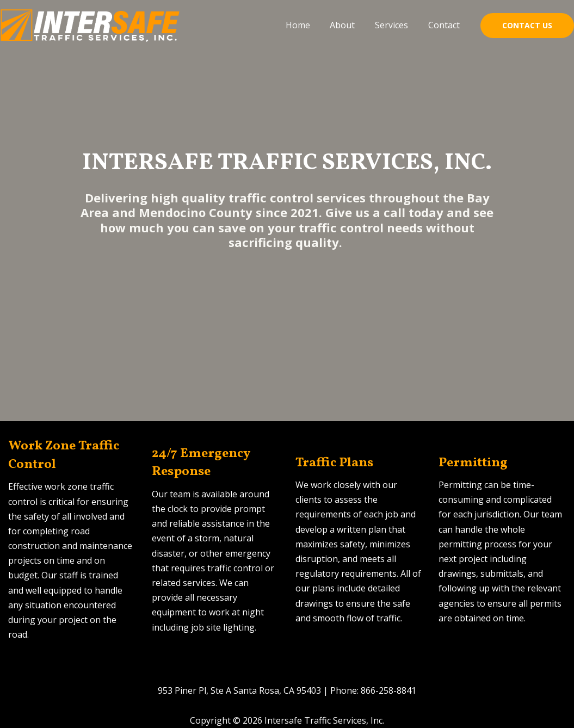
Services (395, 25)
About (349, 25)
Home (307, 25)
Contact (445, 25)
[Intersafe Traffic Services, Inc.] (91, 24)
